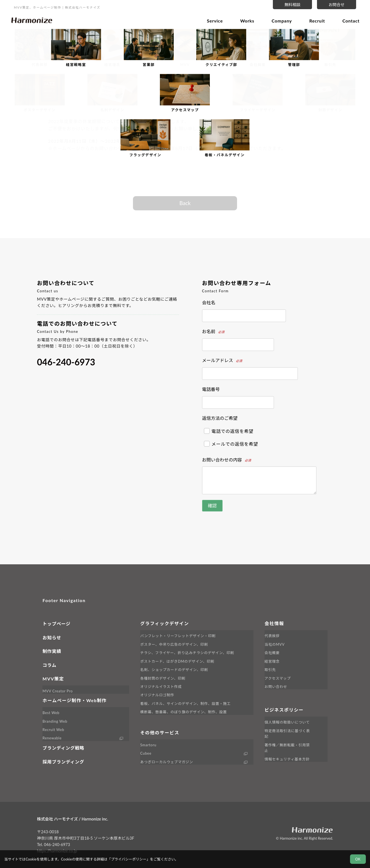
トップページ (56, 624)
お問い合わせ (276, 687)
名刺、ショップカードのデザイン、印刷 (174, 670)
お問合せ (337, 5)
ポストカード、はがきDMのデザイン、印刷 (177, 661)
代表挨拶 (272, 636)
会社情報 (274, 623)
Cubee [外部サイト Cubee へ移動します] (146, 753)
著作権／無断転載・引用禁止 (287, 748)
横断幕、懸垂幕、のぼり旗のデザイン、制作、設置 (183, 712)
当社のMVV (275, 644)
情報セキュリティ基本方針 (287, 759)
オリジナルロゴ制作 (157, 695)
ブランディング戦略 (63, 748)
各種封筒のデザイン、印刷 (163, 678)
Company (280, 20)
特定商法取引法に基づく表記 (287, 734)
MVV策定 (53, 679)
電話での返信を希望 (229, 431)
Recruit (315, 20)
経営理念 (272, 661)
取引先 (270, 670)
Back (185, 203)
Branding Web (55, 721)
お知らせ (52, 638)
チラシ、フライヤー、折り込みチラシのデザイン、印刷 (187, 653)
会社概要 (272, 653)
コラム (49, 665)
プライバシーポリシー (129, 859)
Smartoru (148, 745)
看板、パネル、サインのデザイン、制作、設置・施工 (185, 704)
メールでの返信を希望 (231, 444)
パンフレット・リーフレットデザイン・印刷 (178, 636)
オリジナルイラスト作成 (161, 687)
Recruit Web (53, 730)
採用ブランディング (63, 762)
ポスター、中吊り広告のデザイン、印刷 (174, 644)
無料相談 (293, 5)
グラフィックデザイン (165, 623)
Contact (349, 20)
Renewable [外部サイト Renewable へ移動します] (52, 738)
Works (245, 20)
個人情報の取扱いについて (287, 722)
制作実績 (52, 651)
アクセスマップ (278, 678)
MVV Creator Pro (58, 691)
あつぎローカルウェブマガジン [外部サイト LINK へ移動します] (167, 762)
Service (213, 20)
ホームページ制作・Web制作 (75, 700)
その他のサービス (160, 733)
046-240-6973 (66, 362)
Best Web (51, 713)
